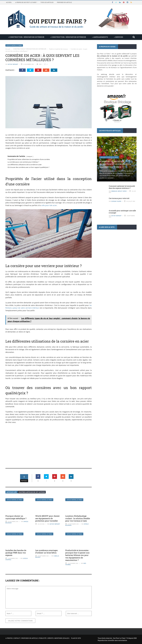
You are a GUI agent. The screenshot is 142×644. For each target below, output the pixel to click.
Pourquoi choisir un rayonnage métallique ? (16, 517)
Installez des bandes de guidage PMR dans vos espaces (16, 553)
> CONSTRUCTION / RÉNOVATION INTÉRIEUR (68, 37)
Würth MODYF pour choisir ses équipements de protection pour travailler (47, 518)
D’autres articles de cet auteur (32, 492)
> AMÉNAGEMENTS (100, 37)
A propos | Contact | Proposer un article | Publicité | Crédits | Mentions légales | (38, 638)
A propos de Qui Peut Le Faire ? (26, 2)
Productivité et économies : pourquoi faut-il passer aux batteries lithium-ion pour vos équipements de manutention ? (77, 555)
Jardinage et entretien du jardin (109, 157)
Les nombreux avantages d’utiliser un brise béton (46, 552)
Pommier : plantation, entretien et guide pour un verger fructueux (115, 164)
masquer (30, 156)
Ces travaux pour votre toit (119, 198)
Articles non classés (106, 251)
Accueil (9, 2)
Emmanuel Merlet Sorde (119, 191)
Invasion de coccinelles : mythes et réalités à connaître (114, 258)
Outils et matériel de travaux (14, 45)
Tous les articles (47, 2)
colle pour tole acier (49, 205)
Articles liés (12, 492)
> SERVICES (118, 37)
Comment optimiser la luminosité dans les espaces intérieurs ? (122, 187)
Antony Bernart (13, 64)
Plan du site (76, 638)
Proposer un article (64, 2)
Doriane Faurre (116, 201)
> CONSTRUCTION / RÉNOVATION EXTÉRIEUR (26, 37)
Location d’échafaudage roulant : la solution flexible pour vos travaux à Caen (78, 518)
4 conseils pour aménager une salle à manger (122, 212)
